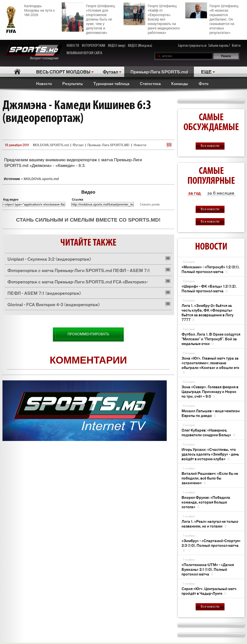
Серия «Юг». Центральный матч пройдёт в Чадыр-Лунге (209, 591)
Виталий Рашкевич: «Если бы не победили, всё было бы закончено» (210, 478)
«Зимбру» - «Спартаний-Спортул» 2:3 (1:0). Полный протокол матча (211, 545)
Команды (180, 83)
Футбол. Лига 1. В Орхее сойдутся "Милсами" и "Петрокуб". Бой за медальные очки (211, 339)
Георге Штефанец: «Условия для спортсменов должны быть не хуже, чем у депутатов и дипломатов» (89, 19)
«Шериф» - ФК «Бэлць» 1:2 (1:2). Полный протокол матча (209, 288)
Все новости (210, 146)
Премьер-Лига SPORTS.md (159, 71)
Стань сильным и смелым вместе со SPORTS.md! (88, 220)
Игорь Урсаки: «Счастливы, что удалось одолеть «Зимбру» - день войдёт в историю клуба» (210, 454)
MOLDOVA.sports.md (41, 179)
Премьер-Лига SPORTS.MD (108, 145)
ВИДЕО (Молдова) (140, 46)
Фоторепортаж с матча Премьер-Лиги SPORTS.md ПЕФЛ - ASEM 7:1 (79, 270)
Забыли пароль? (219, 46)
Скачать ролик (150, 205)
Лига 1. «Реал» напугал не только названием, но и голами (210, 524)
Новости (44, 83)
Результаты (73, 83)
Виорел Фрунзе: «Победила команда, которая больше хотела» (206, 502)
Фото (204, 83)
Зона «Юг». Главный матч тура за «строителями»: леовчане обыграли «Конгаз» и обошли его (210, 365)
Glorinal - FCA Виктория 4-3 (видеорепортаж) (54, 304)
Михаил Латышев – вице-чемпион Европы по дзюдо (211, 413)
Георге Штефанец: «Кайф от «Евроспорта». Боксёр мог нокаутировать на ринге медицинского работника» (152, 19)
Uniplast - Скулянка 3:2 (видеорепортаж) (49, 259)
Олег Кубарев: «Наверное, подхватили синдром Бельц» (208, 432)
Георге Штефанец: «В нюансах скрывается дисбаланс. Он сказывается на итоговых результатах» (212, 19)
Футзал (110, 71)
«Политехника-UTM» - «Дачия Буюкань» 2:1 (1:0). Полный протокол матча (208, 569)
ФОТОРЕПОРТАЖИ (93, 46)
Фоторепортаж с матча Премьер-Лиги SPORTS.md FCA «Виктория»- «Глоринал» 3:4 (78, 283)
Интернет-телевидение (33, 53)
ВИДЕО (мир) (117, 46)
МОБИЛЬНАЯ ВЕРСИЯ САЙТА (84, 53)
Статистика (150, 83)
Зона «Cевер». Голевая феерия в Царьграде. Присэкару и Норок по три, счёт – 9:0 (210, 391)
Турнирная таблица (111, 83)
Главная (17, 72)
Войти (236, 46)
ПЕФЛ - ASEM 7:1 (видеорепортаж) (44, 293)
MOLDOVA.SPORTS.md (51, 145)
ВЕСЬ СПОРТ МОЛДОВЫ (63, 71)
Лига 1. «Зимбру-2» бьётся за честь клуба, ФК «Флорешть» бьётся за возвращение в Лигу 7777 (207, 312)
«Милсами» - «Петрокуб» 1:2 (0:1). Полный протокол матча (211, 269)
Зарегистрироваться (192, 46)
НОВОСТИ (73, 46)
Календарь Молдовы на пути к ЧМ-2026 (27, 10)
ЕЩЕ (206, 71)
